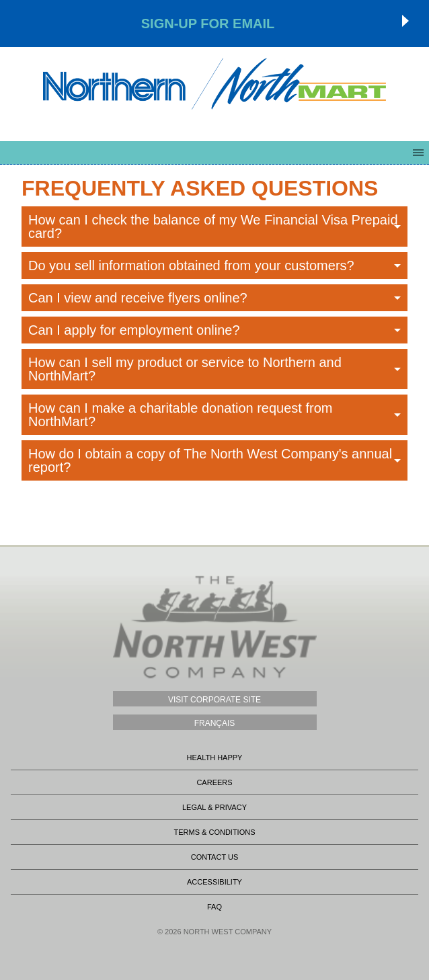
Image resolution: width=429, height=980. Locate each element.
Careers (214, 782)
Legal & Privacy (214, 807)
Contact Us (215, 857)
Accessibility (214, 882)
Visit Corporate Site (214, 700)
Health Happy (215, 758)
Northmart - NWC (214, 84)
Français (215, 723)
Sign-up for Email (208, 24)
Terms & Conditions (214, 832)
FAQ (214, 907)
